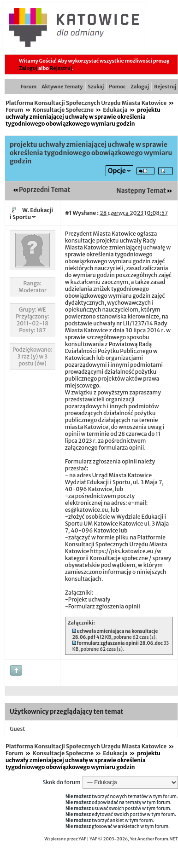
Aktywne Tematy (62, 87)
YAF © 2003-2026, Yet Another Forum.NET (134, 839)
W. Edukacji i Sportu (31, 214)
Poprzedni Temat (44, 190)
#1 (68, 213)
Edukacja (115, 110)
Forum (29, 87)
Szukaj (96, 87)
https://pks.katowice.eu (122, 551)
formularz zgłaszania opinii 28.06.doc (120, 643)
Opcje (117, 171)
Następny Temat (141, 191)
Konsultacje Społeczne (63, 110)
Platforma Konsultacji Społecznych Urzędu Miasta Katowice (86, 103)
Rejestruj (61, 68)
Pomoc (117, 87)
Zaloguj (28, 68)
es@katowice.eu (87, 510)
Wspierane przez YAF (65, 839)
